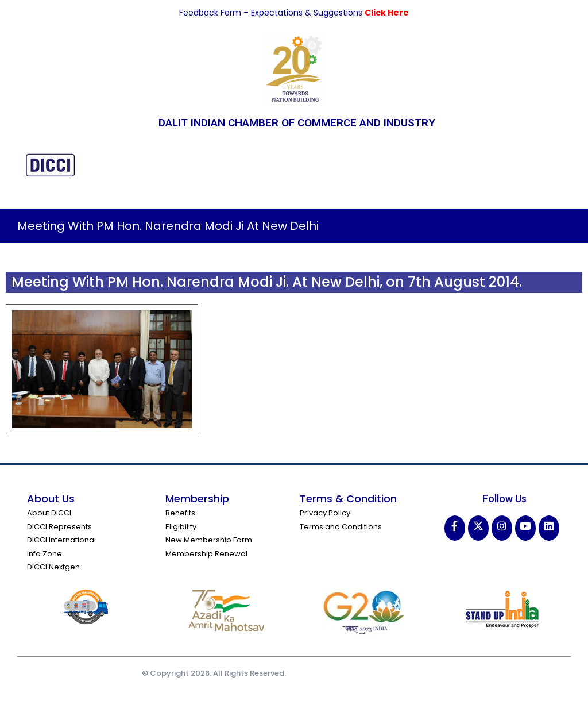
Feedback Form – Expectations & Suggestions (272, 13)
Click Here (387, 13)
